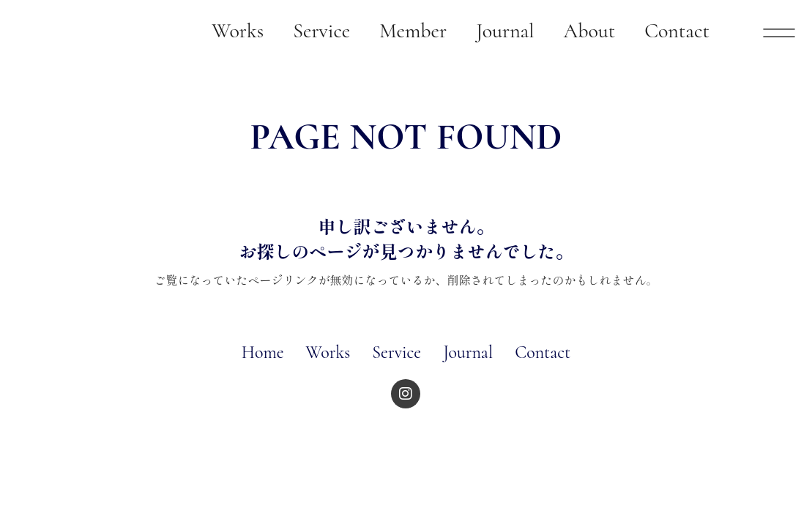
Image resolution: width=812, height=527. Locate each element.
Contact (543, 353)
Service (396, 353)
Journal (468, 353)
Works (328, 353)
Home (263, 353)
